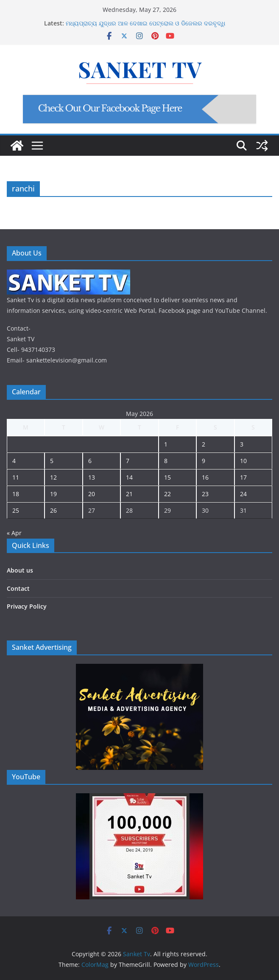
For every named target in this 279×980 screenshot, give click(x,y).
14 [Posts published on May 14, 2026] (129, 477)
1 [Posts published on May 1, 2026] (166, 444)
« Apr (14, 533)
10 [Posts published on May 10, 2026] (243, 461)
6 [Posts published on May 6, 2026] (90, 461)
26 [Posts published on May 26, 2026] (53, 510)
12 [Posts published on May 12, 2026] (53, 477)
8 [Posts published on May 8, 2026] (166, 461)
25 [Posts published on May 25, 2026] (16, 510)
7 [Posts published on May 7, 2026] (128, 461)
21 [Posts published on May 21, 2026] (129, 494)
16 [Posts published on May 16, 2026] (205, 477)
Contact (18, 588)
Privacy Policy (27, 606)
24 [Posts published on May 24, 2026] (243, 494)
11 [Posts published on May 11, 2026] (16, 477)
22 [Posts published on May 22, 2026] (167, 494)
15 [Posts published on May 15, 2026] (167, 477)
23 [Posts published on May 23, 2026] (205, 494)
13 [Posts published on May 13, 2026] (92, 477)
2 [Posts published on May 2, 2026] (204, 444)
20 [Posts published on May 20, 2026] (92, 494)
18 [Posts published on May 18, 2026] (16, 494)
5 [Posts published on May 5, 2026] (52, 461)
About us (20, 570)
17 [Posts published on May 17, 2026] (243, 477)
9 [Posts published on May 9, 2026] (204, 461)
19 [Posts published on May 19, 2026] (53, 494)
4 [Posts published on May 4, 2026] (14, 461)
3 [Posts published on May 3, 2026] (242, 444)
